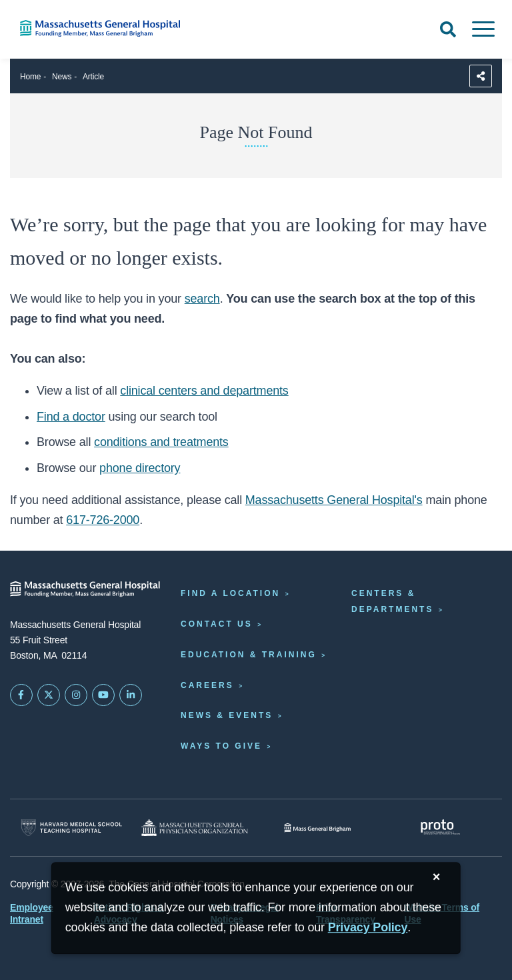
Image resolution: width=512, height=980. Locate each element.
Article (93, 77)
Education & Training (249, 655)
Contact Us (217, 624)
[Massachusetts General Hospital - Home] (85, 589)
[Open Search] (448, 29)
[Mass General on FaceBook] (21, 695)
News (62, 77)
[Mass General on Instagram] (76, 695)
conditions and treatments (161, 442)
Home (30, 77)
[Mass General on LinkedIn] (131, 695)
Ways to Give (221, 746)
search (202, 299)
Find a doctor (71, 417)
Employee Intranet (32, 913)
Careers (207, 685)
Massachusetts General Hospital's (334, 500)
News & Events (227, 715)
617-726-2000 (103, 520)
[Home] (107, 28)
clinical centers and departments (204, 391)
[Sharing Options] (481, 76)
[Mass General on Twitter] (49, 695)
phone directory (140, 468)
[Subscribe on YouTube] (103, 695)
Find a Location (230, 593)
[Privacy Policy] (368, 928)
